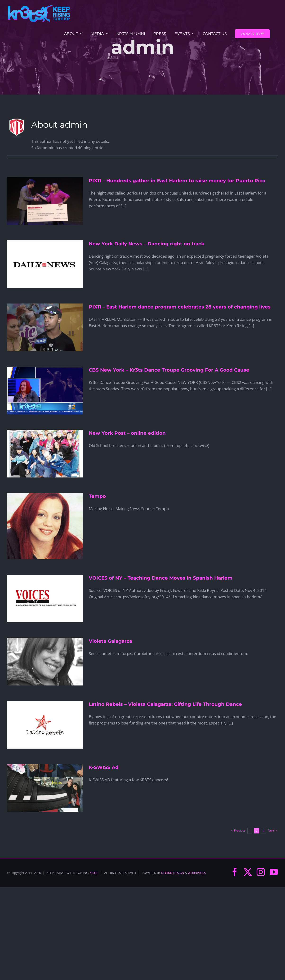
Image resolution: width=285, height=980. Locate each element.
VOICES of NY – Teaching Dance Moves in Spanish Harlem (161, 578)
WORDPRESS (197, 873)
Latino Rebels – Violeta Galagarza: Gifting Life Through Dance (165, 704)
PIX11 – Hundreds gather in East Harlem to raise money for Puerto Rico (177, 181)
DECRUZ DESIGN (173, 873)
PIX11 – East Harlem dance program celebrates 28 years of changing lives (180, 307)
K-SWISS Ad (104, 767)
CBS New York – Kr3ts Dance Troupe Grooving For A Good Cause (169, 370)
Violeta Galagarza (110, 641)
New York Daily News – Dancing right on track (147, 244)
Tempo (97, 496)
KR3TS (94, 873)
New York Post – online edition (127, 433)
